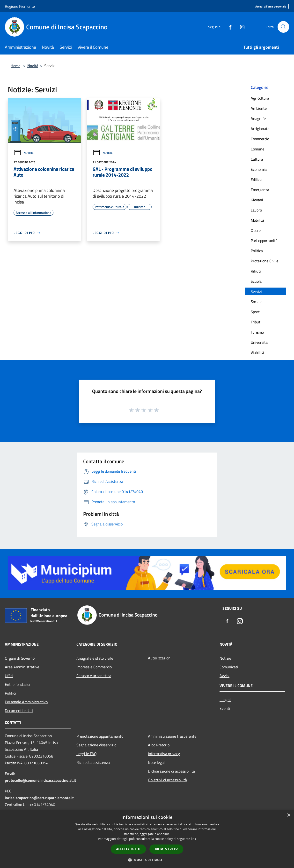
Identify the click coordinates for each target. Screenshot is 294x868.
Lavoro (256, 210)
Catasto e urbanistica (94, 676)
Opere (256, 230)
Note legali (157, 762)
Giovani (257, 200)
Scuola (256, 281)
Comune (257, 149)
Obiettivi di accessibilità (167, 780)
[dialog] (147, 839)
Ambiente (259, 108)
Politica (257, 251)
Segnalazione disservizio (96, 745)
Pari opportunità (264, 241)
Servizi (256, 291)
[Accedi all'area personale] (271, 7)
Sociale (257, 302)
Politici (10, 693)
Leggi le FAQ (87, 754)
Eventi (225, 708)
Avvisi (224, 676)
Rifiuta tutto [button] (166, 849)
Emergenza (260, 190)
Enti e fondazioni (19, 684)
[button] (147, 860)
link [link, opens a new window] (194, 839)
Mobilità (257, 220)
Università (259, 342)
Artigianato (260, 129)
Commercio (260, 139)
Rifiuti (256, 271)
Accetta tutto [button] (128, 849)
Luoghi (225, 700)
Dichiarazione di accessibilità (171, 771)
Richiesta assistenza (93, 762)
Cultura (257, 159)
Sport (255, 312)
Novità (33, 66)
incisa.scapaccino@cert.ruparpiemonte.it (39, 798)
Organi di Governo (20, 658)
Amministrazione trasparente (172, 736)
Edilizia (257, 180)
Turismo (257, 332)
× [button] (289, 815)
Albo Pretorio (159, 745)
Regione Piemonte (20, 6)
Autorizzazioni (160, 658)
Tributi (256, 322)
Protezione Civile (265, 261)
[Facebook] (228, 27)
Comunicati (229, 667)
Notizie (24, 153)
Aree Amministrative (22, 667)
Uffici (9, 676)
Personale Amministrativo (26, 702)
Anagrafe (258, 118)
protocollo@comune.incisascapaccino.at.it (40, 780)
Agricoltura (260, 98)
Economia (259, 169)
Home (15, 66)
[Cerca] (283, 27)
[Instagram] (240, 27)
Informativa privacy (164, 754)
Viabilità (257, 352)
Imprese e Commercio (94, 667)
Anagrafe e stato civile (95, 658)
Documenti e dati (19, 711)
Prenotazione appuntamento (100, 736)
